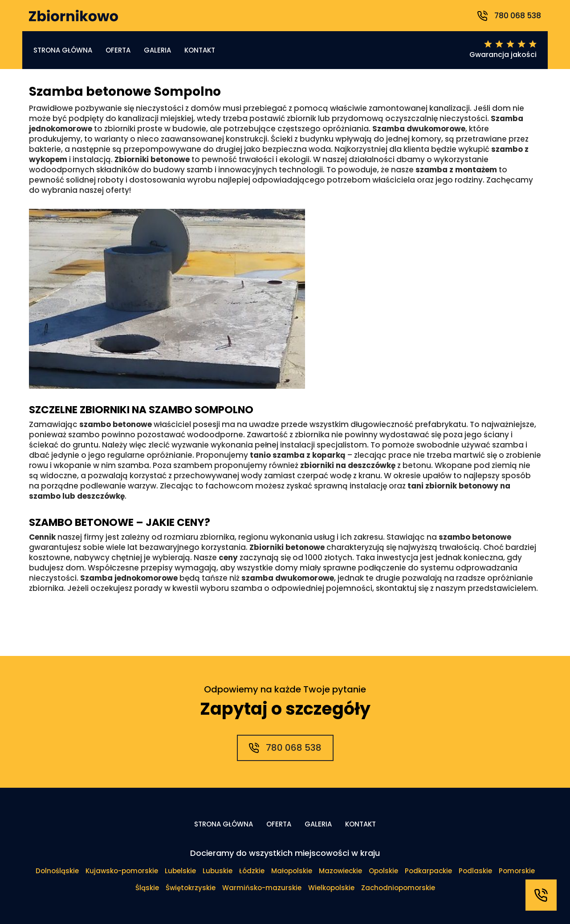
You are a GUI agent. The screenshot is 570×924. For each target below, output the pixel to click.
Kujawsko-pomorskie (122, 871)
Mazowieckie (340, 871)
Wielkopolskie (331, 888)
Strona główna (63, 50)
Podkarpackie (428, 871)
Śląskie (147, 888)
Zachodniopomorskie (398, 888)
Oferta (118, 50)
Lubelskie (180, 871)
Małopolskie (292, 871)
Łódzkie (252, 871)
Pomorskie (517, 871)
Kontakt (200, 50)
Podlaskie (475, 871)
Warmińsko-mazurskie (262, 888)
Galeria (157, 50)
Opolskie (383, 871)
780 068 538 (509, 16)
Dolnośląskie (57, 871)
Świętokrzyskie (191, 888)
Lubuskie (218, 871)
